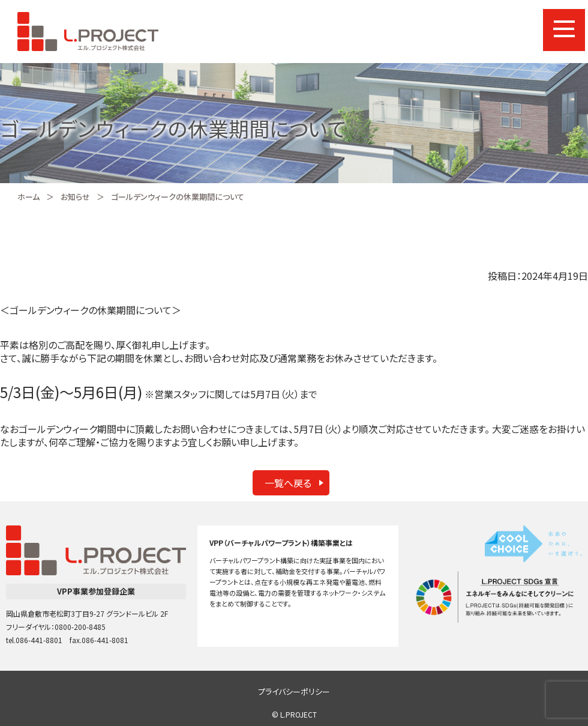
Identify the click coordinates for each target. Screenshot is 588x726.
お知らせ (75, 197)
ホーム (28, 197)
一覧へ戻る (288, 483)
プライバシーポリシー (294, 691)
